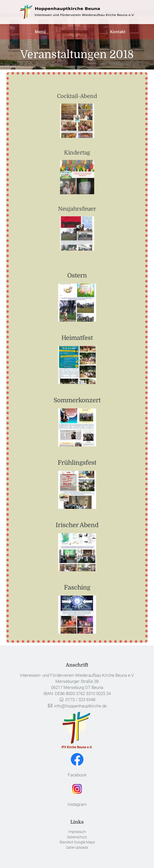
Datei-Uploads (77, 848)
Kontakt (116, 32)
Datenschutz (77, 837)
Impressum (77, 832)
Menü (38, 32)
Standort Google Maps (77, 842)
